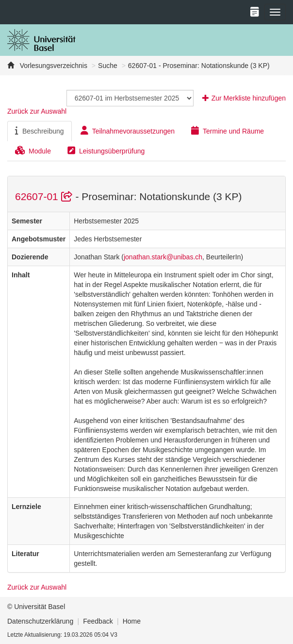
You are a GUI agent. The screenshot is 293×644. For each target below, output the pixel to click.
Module (33, 151)
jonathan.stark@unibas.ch (163, 257)
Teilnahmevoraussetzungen (128, 131)
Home (132, 621)
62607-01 (45, 196)
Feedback (98, 621)
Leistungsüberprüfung (106, 151)
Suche (108, 66)
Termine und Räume (228, 131)
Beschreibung (40, 131)
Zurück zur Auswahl (37, 111)
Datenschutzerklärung (40, 621)
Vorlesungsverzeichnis (53, 66)
